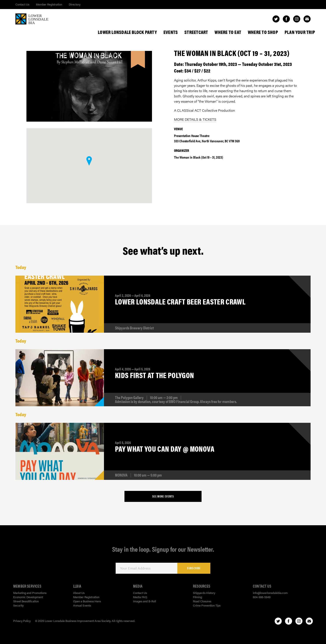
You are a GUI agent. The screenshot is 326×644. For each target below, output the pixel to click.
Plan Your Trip (300, 32)
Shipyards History (204, 593)
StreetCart (196, 32)
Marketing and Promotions (30, 593)
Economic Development (28, 597)
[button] (89, 161)
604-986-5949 (262, 597)
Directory (75, 4)
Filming (197, 597)
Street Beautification (26, 601)
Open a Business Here (87, 601)
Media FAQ (140, 597)
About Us (79, 593)
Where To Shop (263, 32)
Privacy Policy (22, 621)
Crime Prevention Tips (207, 605)
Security (18, 605)
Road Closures (202, 601)
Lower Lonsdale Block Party (127, 32)
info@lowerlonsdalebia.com (270, 593)
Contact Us (22, 4)
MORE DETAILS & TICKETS (195, 119)
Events (171, 32)
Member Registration (49, 4)
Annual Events (82, 605)
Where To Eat (228, 32)
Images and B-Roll (144, 601)
